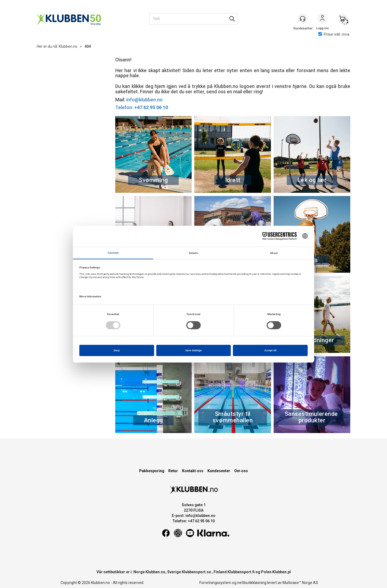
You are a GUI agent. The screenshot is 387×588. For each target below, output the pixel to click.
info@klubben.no (144, 100)
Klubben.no (68, 46)
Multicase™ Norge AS (300, 583)
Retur (173, 471)
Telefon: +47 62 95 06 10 (193, 521)
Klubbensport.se (196, 572)
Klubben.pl (282, 572)
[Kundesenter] (303, 19)
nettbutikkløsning (252, 583)
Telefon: (142, 107)
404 (88, 46)
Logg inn (322, 19)
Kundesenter (219, 471)
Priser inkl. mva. (334, 34)
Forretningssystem (215, 583)
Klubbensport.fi (241, 572)
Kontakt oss (193, 471)
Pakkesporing (152, 471)
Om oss (241, 471)
